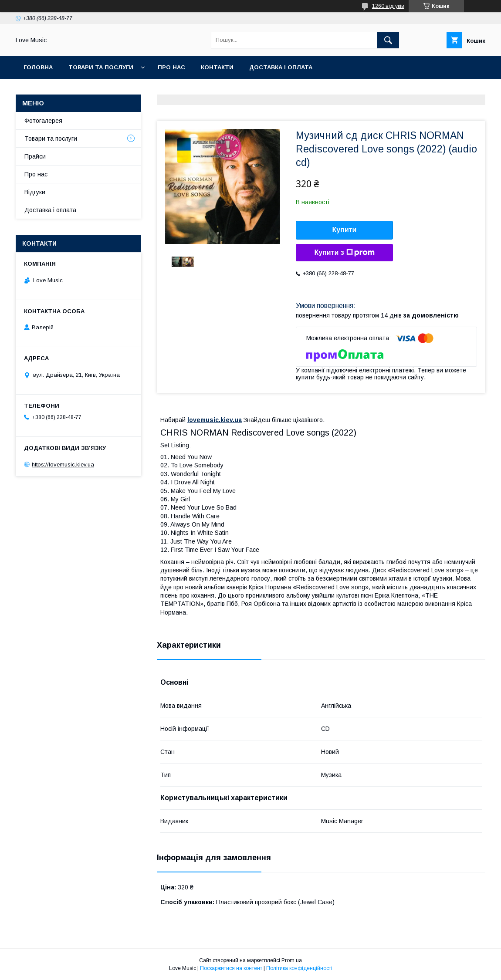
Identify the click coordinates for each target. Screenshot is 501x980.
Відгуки (35, 192)
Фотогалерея (43, 121)
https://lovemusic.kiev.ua (63, 465)
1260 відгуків (388, 6)
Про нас (171, 67)
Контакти (217, 67)
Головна (38, 67)
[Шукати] (388, 40)
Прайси (35, 156)
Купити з (344, 253)
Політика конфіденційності (299, 968)
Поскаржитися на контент (231, 968)
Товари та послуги (101, 67)
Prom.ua (292, 960)
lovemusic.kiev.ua (215, 420)
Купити (345, 230)
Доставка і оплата (281, 67)
